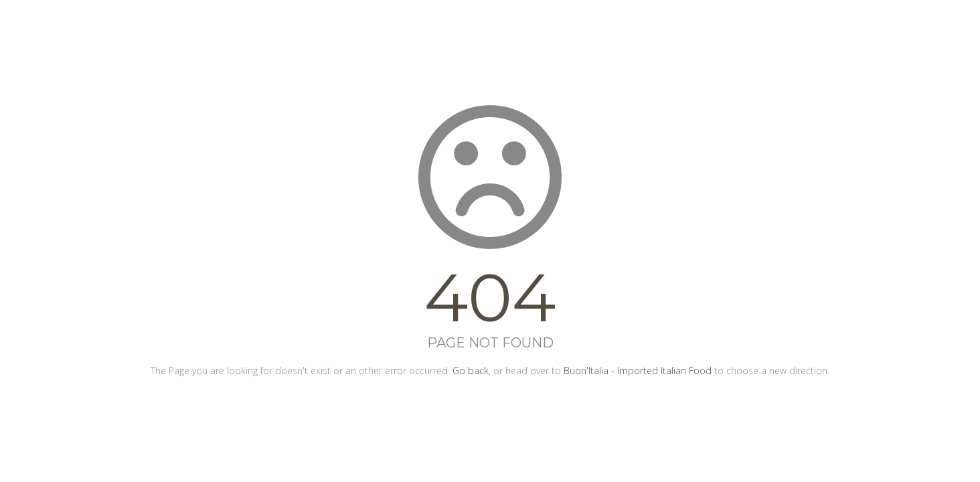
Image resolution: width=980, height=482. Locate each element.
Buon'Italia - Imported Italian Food (638, 371)
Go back (471, 371)
